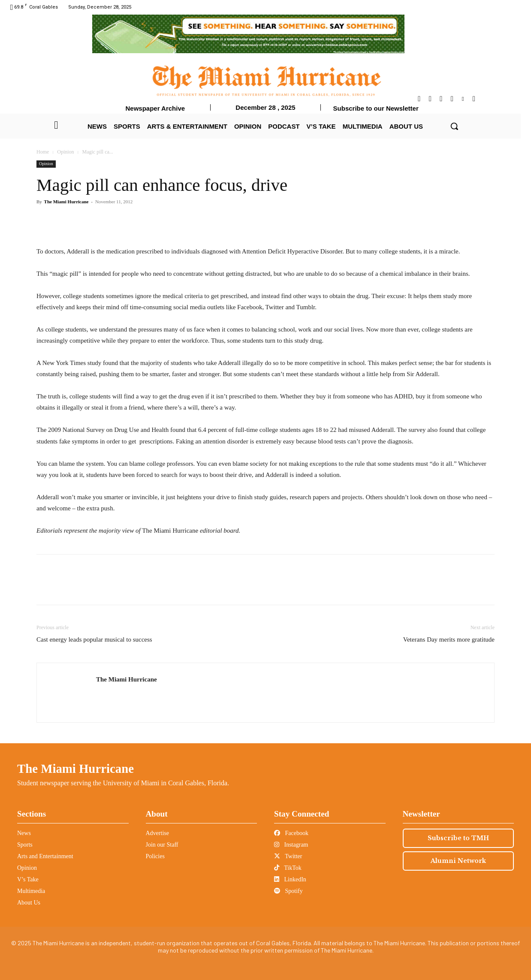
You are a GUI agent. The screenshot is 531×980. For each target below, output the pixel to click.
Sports (25, 845)
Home (43, 152)
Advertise (157, 833)
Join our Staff (162, 845)
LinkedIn (290, 879)
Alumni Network (458, 861)
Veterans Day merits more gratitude (449, 639)
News (24, 833)
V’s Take (28, 879)
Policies (155, 856)
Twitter (288, 856)
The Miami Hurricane (66, 202)
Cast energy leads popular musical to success (94, 639)
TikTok (288, 868)
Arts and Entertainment (45, 856)
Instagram (291, 845)
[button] (454, 126)
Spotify (288, 891)
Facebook (291, 833)
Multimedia (31, 891)
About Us (29, 903)
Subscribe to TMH (458, 838)
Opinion (65, 152)
